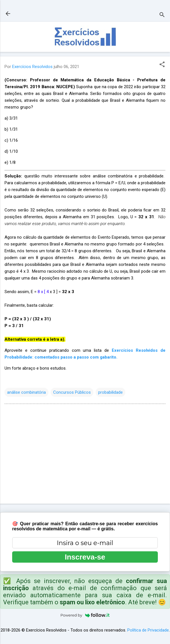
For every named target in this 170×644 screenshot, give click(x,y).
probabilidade (110, 392)
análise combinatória (26, 392)
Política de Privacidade (148, 630)
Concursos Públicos (72, 392)
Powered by (85, 615)
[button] (162, 65)
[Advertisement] (85, 455)
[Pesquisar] (162, 15)
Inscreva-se (85, 557)
